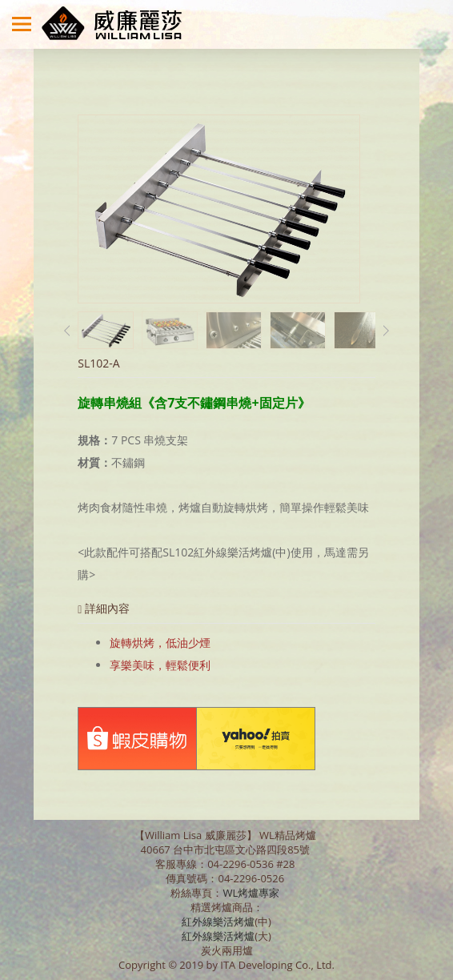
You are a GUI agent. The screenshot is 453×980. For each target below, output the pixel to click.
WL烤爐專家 (252, 893)
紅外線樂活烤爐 (218, 922)
